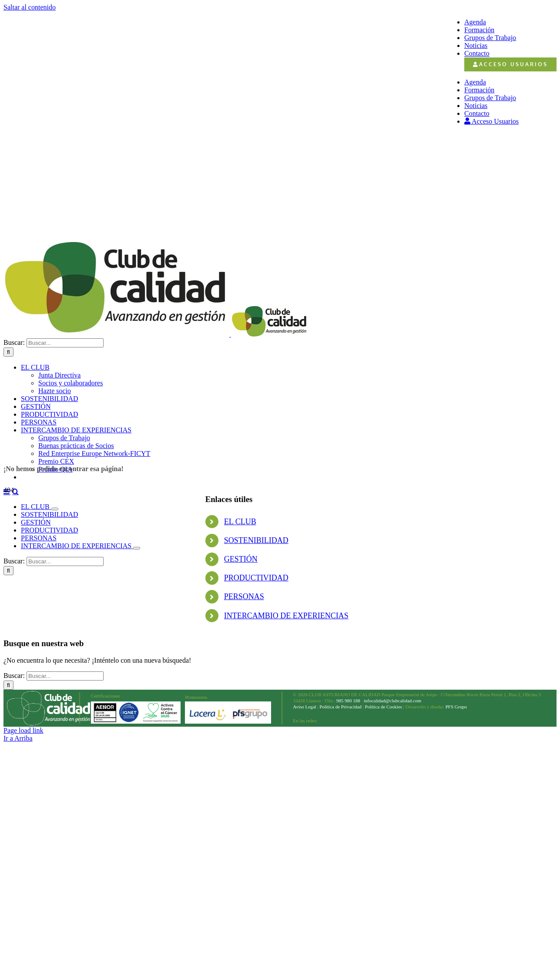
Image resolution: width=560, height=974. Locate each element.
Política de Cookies (384, 707)
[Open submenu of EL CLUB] (55, 509)
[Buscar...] (65, 343)
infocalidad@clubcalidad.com (392, 701)
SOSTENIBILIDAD (256, 540)
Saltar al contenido (30, 7)
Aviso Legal (304, 707)
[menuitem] (510, 64)
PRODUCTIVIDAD (256, 578)
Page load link (23, 730)
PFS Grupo (456, 707)
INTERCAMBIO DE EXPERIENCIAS (286, 616)
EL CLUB (240, 522)
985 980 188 (348, 701)
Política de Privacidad (340, 707)
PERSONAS (244, 597)
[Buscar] (8, 352)
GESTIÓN (241, 559)
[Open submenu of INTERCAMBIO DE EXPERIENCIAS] (137, 548)
